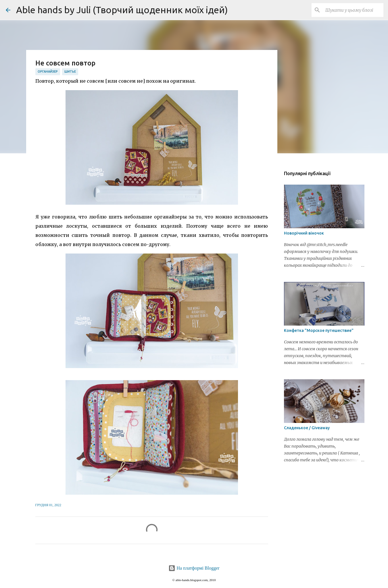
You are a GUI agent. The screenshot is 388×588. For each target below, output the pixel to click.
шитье (70, 71)
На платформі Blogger (194, 568)
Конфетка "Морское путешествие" (319, 330)
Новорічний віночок (304, 233)
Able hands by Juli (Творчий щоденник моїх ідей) (122, 10)
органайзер (48, 71)
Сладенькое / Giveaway (307, 428)
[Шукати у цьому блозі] (353, 10)
